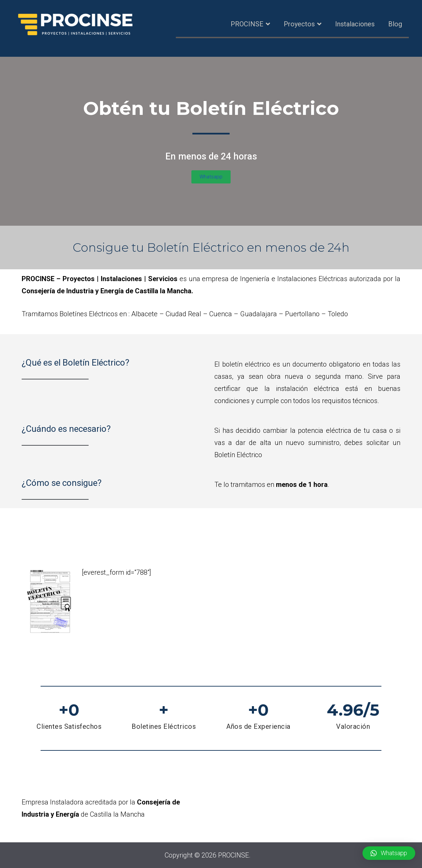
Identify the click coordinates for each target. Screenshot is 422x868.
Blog (395, 24)
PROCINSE (247, 24)
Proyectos (299, 24)
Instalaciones (355, 24)
